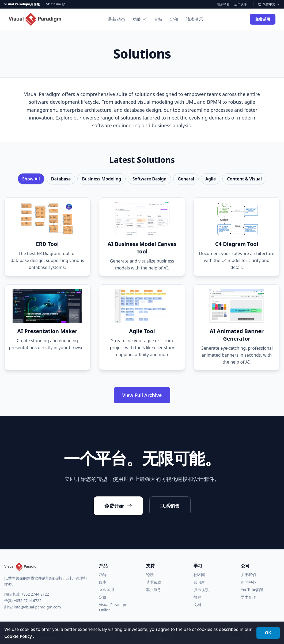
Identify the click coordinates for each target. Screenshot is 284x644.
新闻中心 (248, 582)
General (186, 179)
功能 (139, 19)
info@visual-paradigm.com (37, 607)
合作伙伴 (240, 4)
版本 (103, 582)
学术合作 (248, 597)
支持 (158, 19)
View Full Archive (142, 395)
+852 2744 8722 (35, 594)
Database (61, 179)
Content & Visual (244, 179)
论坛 (150, 575)
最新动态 (116, 19)
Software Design (149, 179)
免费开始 (118, 506)
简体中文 (269, 4)
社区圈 (199, 575)
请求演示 (195, 19)
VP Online (56, 4)
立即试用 (107, 590)
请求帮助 (154, 582)
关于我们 (248, 575)
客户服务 (154, 590)
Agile (211, 179)
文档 (197, 605)
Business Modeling (101, 179)
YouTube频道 (252, 590)
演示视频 (201, 590)
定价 (174, 19)
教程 (197, 597)
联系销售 (223, 4)
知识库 (199, 582)
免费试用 (263, 19)
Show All (31, 179)
